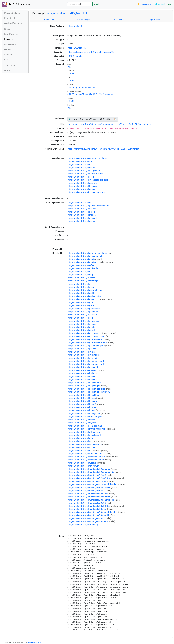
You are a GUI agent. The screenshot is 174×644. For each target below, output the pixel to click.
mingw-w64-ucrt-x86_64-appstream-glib (85, 256)
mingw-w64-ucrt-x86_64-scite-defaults (85, 444)
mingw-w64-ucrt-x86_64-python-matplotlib (86, 429)
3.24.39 (71, 81)
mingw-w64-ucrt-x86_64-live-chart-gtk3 (85, 417)
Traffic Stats (10, 66)
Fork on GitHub (160, 4)
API (169, 4)
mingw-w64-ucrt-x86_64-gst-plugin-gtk (85, 333)
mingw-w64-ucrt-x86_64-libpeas (82, 407)
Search (96, 4)
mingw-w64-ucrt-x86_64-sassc (81, 221)
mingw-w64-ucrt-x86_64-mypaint (82, 423)
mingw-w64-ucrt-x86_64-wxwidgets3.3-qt (86, 518)
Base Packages (11, 34)
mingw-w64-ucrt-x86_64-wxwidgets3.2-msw (87, 481)
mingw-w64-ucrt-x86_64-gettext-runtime (85, 174)
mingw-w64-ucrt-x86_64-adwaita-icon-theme (87, 158)
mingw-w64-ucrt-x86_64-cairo (81, 165)
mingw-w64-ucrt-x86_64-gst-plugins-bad (85, 339)
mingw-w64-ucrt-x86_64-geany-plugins (85, 290)
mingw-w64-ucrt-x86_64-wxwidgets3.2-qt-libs (88, 494)
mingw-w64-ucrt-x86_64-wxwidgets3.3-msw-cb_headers (93, 512)
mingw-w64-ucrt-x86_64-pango (81, 189)
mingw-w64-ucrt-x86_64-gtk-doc (82, 209)
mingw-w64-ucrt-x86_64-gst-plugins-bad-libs (87, 342)
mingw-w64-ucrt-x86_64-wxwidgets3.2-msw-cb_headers (93, 484)
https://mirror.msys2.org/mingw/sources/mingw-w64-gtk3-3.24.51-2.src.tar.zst (103, 149)
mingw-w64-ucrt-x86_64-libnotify (82, 404)
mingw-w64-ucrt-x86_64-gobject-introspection (88, 206)
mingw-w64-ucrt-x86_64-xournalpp (83, 525)
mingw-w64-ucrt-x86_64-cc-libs (81, 168)
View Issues (119, 20)
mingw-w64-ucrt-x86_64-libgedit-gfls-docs (86, 389)
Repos (7, 29)
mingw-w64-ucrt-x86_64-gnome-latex (84, 309)
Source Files (48, 20)
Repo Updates (11, 18)
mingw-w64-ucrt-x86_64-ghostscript (84, 299)
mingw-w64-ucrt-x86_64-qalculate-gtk (84, 435)
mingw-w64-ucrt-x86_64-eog (80, 275)
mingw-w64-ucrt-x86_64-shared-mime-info (86, 192)
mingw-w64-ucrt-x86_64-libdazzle (82, 373)
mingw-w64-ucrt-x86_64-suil (80, 451)
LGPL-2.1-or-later (75, 56)
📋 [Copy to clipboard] (115, 119)
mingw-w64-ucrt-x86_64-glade (81, 305)
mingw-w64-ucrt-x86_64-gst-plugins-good (86, 346)
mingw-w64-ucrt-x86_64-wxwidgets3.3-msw (87, 509)
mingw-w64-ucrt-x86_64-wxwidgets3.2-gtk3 (87, 475)
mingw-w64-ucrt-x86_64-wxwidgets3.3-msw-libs (89, 515)
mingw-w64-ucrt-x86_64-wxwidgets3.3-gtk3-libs (89, 506)
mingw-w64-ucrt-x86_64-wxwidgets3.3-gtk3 (87, 503)
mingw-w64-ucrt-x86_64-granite (81, 327)
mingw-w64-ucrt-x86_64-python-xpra (84, 432)
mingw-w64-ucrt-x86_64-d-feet (81, 265)
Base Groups (10, 44)
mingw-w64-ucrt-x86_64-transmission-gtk (86, 457)
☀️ (138, 4)
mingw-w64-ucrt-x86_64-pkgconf (82, 218)
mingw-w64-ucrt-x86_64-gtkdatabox (83, 355)
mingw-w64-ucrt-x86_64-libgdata (82, 380)
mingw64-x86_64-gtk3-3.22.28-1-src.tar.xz (94, 94)
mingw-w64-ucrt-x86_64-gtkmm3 (82, 358)
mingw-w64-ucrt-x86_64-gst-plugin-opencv (86, 336)
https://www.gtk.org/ (77, 48)
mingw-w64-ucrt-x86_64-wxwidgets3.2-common (89, 469)
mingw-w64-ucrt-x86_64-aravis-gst (83, 262)
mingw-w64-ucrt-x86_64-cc (79, 203)
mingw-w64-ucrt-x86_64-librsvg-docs (84, 414)
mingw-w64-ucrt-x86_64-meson (81, 215)
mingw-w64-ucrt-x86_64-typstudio (83, 463)
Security (8, 55)
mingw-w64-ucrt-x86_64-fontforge (83, 281)
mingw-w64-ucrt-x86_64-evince (81, 278)
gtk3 (69, 67)
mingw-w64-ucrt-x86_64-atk (80, 161)
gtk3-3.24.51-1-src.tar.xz (86, 87)
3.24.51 (71, 74)
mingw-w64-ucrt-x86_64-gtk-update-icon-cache (88, 180)
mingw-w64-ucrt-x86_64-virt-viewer (83, 466)
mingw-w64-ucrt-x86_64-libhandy (82, 401)
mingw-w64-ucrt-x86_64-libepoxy (82, 186)
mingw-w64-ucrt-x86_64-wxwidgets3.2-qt (86, 491)
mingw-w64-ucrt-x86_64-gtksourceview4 (86, 364)
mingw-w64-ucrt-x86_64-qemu (81, 438)
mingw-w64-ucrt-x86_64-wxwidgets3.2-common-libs (91, 472)
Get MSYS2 (147, 4)
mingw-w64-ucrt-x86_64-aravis (81, 259)
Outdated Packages (13, 23)
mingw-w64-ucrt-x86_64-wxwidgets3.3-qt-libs (88, 521)
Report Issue (155, 20)
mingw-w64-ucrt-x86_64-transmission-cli (86, 454)
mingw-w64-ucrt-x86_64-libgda (81, 377)
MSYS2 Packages (16, 4)
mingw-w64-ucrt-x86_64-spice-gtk (83, 447)
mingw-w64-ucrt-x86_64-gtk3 (66, 13)
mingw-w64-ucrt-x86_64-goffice (81, 318)
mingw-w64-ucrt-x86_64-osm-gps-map (85, 426)
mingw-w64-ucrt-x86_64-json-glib (82, 183)
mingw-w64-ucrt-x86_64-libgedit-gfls (84, 386)
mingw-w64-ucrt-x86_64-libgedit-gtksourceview (89, 392)
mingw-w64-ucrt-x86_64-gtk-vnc (82, 349)
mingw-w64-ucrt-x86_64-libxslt (81, 212)
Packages (9, 39)
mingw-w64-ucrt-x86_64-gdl (80, 284)
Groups (8, 49)
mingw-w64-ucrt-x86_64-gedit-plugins (84, 296)
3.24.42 (71, 101)
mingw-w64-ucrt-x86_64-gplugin (82, 324)
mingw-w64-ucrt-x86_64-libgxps (82, 398)
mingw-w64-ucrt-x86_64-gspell (81, 330)
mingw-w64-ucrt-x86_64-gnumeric (83, 312)
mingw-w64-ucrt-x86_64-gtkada (81, 352)
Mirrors (8, 71)
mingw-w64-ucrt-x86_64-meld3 (81, 420)
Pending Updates (12, 13)
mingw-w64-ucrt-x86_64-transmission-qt (86, 460)
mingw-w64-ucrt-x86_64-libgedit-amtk (84, 383)
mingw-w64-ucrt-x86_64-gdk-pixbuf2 (84, 171)
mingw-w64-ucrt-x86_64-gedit (81, 293)
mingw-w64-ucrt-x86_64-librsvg (81, 410)
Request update (34, 642)
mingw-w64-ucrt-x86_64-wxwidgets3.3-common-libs (91, 500)
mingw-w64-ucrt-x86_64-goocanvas (83, 321)
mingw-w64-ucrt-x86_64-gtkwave (82, 370)
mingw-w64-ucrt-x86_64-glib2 (81, 177)
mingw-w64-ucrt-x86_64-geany (81, 287)
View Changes (84, 20)
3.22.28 (71, 94)
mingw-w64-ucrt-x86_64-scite (81, 441)
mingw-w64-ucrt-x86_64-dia (80, 272)
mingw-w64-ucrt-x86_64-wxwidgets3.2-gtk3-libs (89, 478)
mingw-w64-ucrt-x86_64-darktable (83, 268)
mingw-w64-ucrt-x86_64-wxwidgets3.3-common (89, 497)
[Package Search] (80, 4)
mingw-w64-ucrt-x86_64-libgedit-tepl (84, 395)
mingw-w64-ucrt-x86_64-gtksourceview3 (86, 361)
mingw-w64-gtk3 (75, 26)
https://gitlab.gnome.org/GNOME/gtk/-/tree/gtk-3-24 (91, 52)
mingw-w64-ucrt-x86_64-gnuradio (82, 315)
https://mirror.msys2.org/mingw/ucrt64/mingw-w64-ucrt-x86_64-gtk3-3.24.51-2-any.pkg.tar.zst (110, 124)
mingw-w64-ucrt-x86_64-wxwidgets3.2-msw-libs (89, 488)
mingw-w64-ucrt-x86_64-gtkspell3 (83, 367)
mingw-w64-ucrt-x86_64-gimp (81, 302)
